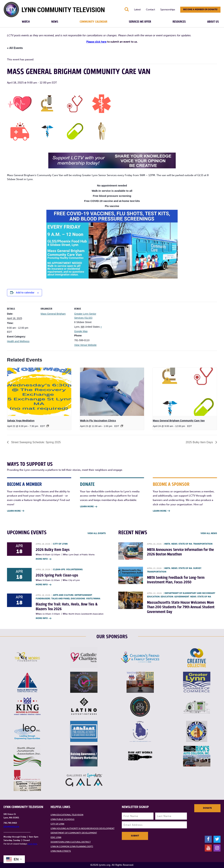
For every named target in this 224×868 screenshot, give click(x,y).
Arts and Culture (63, 595)
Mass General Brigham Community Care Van (179, 421)
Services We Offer (140, 22)
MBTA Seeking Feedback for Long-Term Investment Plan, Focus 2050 (176, 580)
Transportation (203, 544)
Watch (26, 22)
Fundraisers (43, 599)
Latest (137, 10)
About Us (213, 22)
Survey (197, 568)
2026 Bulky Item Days (53, 550)
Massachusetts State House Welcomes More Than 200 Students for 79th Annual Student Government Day (181, 607)
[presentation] (39, 392)
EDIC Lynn (56, 837)
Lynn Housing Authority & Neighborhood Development (83, 828)
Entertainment (83, 595)
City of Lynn (60, 544)
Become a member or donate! (200, 9)
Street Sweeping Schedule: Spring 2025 (36, 442)
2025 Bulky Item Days (200, 442)
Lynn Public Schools (62, 819)
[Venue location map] (126, 326)
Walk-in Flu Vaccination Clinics (98, 421)
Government (182, 597)
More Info (43, 559)
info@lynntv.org (11, 826)
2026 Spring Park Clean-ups (57, 575)
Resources (179, 22)
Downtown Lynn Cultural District (71, 842)
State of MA (185, 544)
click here (32, 844)
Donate (207, 808)
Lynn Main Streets (61, 851)
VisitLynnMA (93, 599)
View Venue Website (85, 345)
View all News (209, 533)
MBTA (167, 544)
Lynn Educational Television (67, 815)
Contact (150, 10)
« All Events (15, 48)
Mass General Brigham (53, 314)
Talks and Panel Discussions (68, 599)
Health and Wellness (18, 341)
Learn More (16, 511)
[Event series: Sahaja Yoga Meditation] (48, 426)
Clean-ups (59, 569)
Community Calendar (93, 22)
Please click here (96, 42)
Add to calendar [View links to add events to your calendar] (25, 293)
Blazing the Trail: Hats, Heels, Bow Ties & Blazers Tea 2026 (67, 607)
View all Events (97, 533)
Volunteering (74, 569)
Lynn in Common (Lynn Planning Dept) (72, 846)
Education (167, 597)
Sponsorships (168, 10)
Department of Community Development (74, 833)
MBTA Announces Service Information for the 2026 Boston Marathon (180, 552)
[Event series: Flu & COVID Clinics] (122, 426)
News (55, 22)
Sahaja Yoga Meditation (21, 421)
